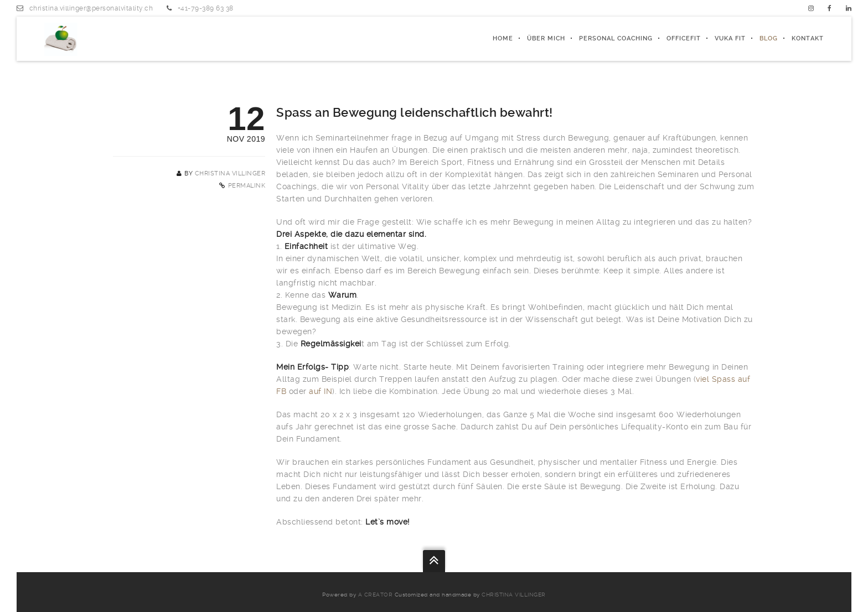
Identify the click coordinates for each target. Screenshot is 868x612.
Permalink (247, 186)
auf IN (321, 391)
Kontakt (808, 38)
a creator (376, 595)
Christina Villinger (230, 173)
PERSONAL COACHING (616, 38)
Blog (769, 38)
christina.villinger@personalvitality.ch (91, 8)
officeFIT (684, 38)
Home (503, 38)
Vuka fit (730, 38)
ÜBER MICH (546, 38)
